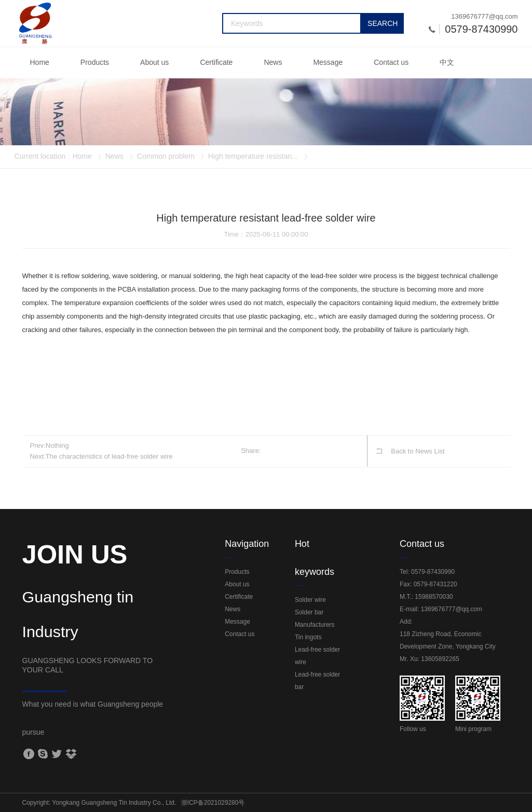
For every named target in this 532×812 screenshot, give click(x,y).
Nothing (57, 445)
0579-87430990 (433, 572)
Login (454, 803)
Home (40, 62)
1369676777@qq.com (484, 16)
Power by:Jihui (489, 803)
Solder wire (310, 600)
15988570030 (434, 597)
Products (95, 62)
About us (154, 62)
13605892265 (440, 659)
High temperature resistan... (253, 156)
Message (328, 62)
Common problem (166, 156)
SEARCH (383, 23)
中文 (447, 62)
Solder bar (309, 612)
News (273, 62)
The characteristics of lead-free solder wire (109, 456)
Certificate (216, 62)
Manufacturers (315, 625)
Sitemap (428, 803)
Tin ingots (308, 637)
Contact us (391, 62)
